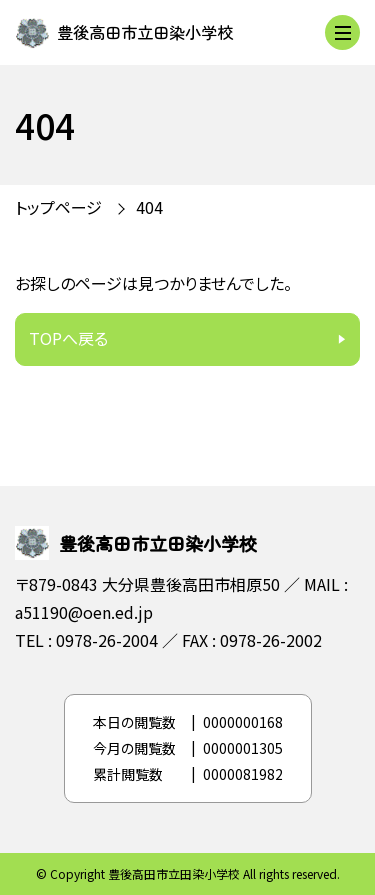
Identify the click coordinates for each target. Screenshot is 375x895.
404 (149, 207)
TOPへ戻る (68, 338)
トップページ (58, 207)
